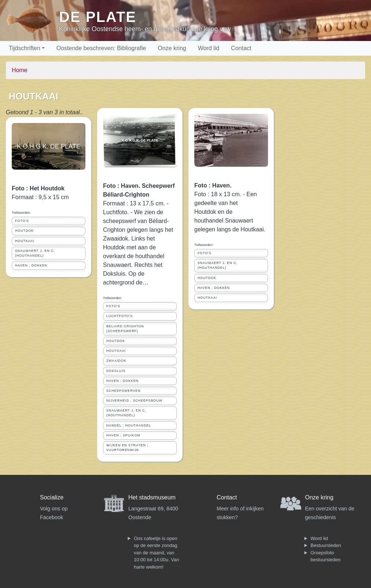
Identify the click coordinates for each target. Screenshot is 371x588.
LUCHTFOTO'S (120, 316)
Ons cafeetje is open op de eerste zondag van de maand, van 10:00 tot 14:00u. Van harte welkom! (156, 553)
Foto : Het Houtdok (38, 188)
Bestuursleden (326, 545)
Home (20, 70)
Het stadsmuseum (152, 497)
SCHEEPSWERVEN (124, 391)
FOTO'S (22, 221)
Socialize (52, 497)
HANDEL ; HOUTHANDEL (129, 425)
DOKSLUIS (116, 371)
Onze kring (172, 48)
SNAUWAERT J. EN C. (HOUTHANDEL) (35, 253)
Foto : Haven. (213, 185)
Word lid (209, 48)
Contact (241, 48)
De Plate (98, 17)
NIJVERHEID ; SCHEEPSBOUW (134, 401)
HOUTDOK (24, 231)
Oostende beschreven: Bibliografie (101, 48)
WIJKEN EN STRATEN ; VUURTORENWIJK (127, 448)
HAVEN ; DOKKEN (31, 265)
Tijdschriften (25, 48)
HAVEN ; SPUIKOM (123, 435)
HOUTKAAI (25, 241)
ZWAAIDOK (116, 361)
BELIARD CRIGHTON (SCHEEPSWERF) (125, 329)
